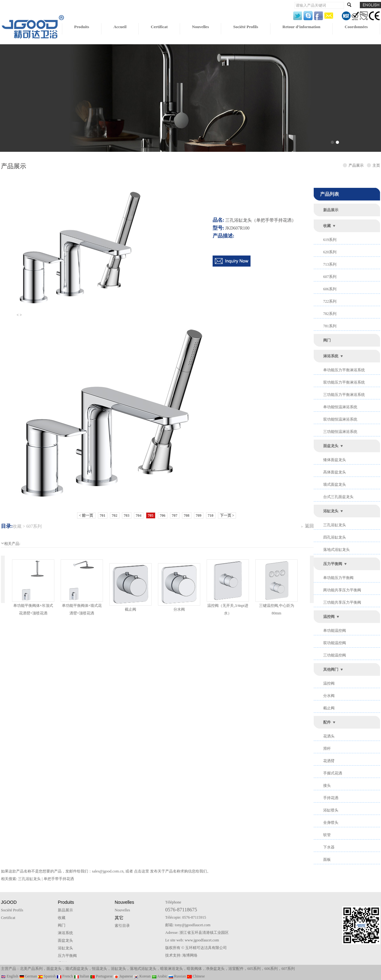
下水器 (329, 847)
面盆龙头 (331, 446)
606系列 (330, 289)
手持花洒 (331, 798)
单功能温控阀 (335, 631)
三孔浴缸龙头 (335, 525)
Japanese (123, 976)
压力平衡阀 (333, 564)
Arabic (160, 976)
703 (127, 515)
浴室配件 (236, 969)
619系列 (330, 240)
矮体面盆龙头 (335, 460)
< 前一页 (86, 515)
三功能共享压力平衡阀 (342, 602)
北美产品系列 (31, 969)
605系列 (254, 969)
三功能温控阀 (335, 655)
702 (115, 515)
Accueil (120, 27)
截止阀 (130, 609)
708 (187, 515)
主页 (376, 165)
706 (163, 515)
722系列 (330, 301)
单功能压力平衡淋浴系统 (344, 370)
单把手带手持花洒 (59, 879)
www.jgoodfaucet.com (202, 940)
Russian (177, 976)
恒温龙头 (100, 969)
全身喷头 (331, 823)
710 (211, 515)
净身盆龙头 (215, 969)
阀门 (327, 340)
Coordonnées (356, 27)
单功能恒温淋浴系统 (340, 407)
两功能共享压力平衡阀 (342, 590)
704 (139, 515)
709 (199, 515)
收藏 (327, 226)
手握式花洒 (333, 773)
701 (103, 515)
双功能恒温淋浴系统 (340, 419)
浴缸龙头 (331, 511)
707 (175, 515)
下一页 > (227, 515)
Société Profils (246, 27)
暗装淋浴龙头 (172, 969)
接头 (327, 786)
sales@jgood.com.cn (108, 871)
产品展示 (357, 165)
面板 (327, 860)
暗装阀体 (194, 969)
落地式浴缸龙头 (336, 550)
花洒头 (329, 736)
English (10, 976)
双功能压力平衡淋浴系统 (344, 382)
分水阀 (179, 609)
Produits (82, 27)
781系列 (330, 326)
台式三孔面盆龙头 (338, 497)
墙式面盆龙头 (335, 484)
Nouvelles (200, 27)
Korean (142, 976)
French (65, 976)
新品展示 (331, 210)
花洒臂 (329, 761)
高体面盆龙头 (335, 472)
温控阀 (329, 617)
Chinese (196, 976)
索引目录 (122, 926)
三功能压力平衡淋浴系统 (344, 395)
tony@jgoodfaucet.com (193, 925)
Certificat (159, 27)
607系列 (330, 277)
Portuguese (101, 976)
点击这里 (142, 871)
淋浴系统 (331, 356)
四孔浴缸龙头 (335, 537)
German (28, 976)
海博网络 (190, 955)
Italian (82, 976)
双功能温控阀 (335, 643)
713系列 (330, 264)
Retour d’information (301, 27)
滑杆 (327, 749)
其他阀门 (331, 669)
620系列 (330, 252)
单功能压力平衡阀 (338, 578)
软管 (327, 835)
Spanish (47, 976)
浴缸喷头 (331, 810)
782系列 (330, 314)
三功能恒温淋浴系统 (340, 432)
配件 (327, 722)
